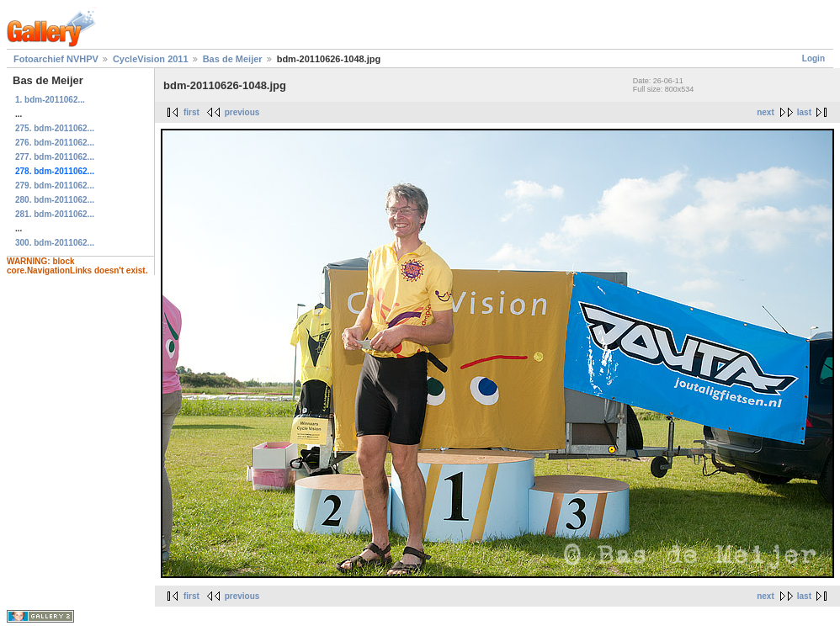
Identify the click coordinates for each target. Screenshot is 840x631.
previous (242, 112)
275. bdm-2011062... (55, 128)
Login (813, 58)
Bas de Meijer (233, 59)
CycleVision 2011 (151, 59)
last (804, 112)
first (191, 112)
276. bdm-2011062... (55, 143)
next (766, 112)
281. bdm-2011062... (55, 214)
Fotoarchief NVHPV (56, 59)
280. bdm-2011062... (55, 200)
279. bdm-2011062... (55, 186)
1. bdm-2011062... (50, 100)
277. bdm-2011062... (55, 157)
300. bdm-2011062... (55, 243)
